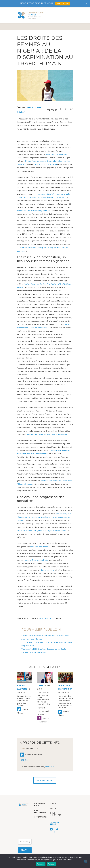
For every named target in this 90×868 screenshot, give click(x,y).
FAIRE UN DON (63, 3)
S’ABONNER (45, 780)
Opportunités (41, 817)
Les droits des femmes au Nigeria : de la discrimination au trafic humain (45, 51)
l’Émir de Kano (48, 570)
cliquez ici (50, 767)
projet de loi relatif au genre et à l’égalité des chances (41, 531)
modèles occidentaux (40, 547)
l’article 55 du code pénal (45, 164)
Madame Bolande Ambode (36, 560)
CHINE (40, 686)
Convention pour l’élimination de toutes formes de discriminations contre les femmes (44, 517)
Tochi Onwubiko (46, 618)
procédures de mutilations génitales (34, 211)
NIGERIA (24, 760)
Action (54, 804)
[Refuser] (86, 861)
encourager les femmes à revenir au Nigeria (47, 434)
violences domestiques (56, 154)
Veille (53, 809)
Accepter (40, 864)
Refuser (51, 864)
